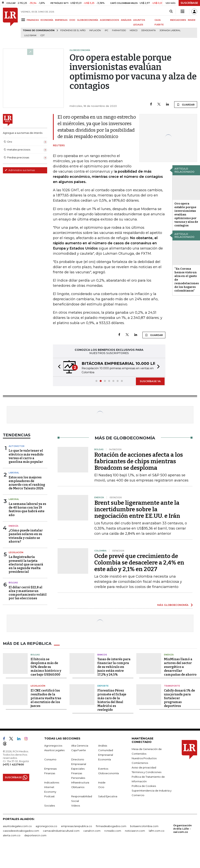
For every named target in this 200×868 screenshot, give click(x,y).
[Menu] (24, 20)
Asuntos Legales (54, 750)
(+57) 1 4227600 (13, 764)
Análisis (103, 746)
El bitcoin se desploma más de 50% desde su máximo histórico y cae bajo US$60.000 (46, 667)
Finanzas (50, 773)
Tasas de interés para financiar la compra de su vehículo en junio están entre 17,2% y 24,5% (114, 667)
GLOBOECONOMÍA (88, 20)
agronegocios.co (46, 826)
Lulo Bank (30, 35)
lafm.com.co (157, 831)
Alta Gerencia (80, 746)
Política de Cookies (144, 786)
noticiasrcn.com (135, 831)
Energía (13, 526)
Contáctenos (140, 763)
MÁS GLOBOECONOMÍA (173, 605)
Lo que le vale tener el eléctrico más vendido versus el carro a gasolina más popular (26, 456)
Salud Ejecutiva (108, 796)
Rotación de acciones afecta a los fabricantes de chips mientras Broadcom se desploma (139, 461)
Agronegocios (53, 746)
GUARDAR (186, 105)
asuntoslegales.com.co (17, 826)
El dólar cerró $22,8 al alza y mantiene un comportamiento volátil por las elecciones (28, 593)
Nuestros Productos (144, 758)
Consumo (50, 759)
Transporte (172, 686)
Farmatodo (119, 30)
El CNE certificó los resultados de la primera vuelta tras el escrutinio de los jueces (46, 698)
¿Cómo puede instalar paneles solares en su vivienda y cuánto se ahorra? (26, 536)
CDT (43, 35)
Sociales (50, 806)
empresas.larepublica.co (77, 826)
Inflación (95, 30)
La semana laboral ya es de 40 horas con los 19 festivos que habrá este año (27, 509)
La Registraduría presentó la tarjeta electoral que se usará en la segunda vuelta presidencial (26, 564)
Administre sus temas (20, 170)
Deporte (103, 686)
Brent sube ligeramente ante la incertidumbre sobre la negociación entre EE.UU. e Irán (137, 509)
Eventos (103, 769)
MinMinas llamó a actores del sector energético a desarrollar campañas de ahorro (180, 667)
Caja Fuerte (79, 750)
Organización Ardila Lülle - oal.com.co (182, 829)
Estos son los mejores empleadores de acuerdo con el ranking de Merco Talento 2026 (27, 483)
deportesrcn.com (35, 835)
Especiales (78, 769)
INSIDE (192, 20)
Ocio (101, 787)
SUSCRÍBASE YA (150, 381)
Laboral (14, 473)
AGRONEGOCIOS (110, 20)
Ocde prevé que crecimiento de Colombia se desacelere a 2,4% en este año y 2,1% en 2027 (139, 563)
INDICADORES (178, 20)
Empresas (50, 769)
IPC (106, 30)
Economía (105, 759)
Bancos (102, 655)
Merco (134, 30)
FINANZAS (33, 20)
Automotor (17, 446)
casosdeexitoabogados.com (21, 831)
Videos (76, 806)
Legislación (16, 552)
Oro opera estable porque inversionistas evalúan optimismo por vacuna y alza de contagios (186, 215)
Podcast (49, 796)
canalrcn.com (92, 831)
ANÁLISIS (126, 20)
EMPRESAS (61, 20)
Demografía (149, 30)
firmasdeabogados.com (111, 826)
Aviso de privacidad (144, 767)
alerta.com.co (12, 835)
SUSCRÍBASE (189, 3)
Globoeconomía (108, 773)
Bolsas (13, 583)
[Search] (171, 12)
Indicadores (52, 782)
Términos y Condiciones (146, 772)
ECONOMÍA (47, 20)
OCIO (72, 20)
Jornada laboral (170, 30)
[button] (58, 367)
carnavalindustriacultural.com (61, 831)
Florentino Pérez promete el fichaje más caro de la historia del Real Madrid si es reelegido (112, 700)
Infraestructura (80, 782)
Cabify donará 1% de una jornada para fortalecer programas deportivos (179, 698)
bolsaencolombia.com (144, 826)
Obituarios (78, 787)
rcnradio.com (113, 831)
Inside (102, 782)
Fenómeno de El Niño (73, 30)
